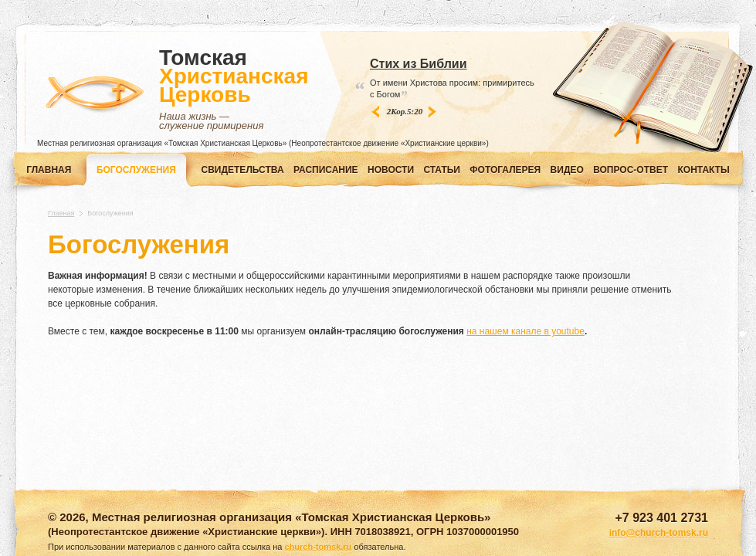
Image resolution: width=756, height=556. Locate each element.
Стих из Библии (418, 64)
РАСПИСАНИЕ (326, 170)
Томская (234, 90)
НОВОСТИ (391, 170)
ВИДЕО (567, 170)
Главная (49, 170)
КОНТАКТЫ (704, 170)
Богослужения (136, 170)
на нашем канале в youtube (525, 331)
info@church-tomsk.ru (659, 533)
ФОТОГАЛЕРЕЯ (505, 170)
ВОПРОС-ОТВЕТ (631, 170)
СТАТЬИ (442, 170)
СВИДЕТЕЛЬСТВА (243, 170)
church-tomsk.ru (319, 547)
